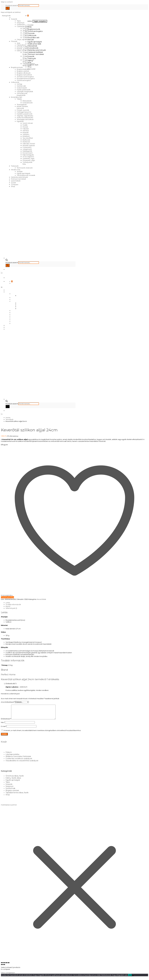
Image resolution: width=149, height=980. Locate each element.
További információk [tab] (13, 604)
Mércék (31, 40)
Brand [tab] (8, 606)
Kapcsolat (31, 69)
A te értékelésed (8, 702)
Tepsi (19, 21)
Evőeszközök (28, 103)
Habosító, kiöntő (29, 144)
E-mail (4, 729)
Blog (29, 67)
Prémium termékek (18, 179)
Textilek (20, 171)
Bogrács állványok (24, 73)
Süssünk (14, 19)
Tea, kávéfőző (28, 138)
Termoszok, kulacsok (25, 168)
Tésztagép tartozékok (25, 119)
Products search (12, 5)
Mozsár (25, 127)
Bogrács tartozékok (24, 75)
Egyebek (20, 121)
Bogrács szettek (23, 71)
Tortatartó (26, 32)
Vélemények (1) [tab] (11, 608)
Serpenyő (20, 23)
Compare (15, 185)
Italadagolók (27, 151)
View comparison (8, 975)
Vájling (30, 61)
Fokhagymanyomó (24, 112)
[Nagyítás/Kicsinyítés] (2, 965)
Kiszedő (26, 132)
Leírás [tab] (8, 603)
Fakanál (26, 129)
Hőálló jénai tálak (34, 44)
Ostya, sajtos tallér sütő (25, 39)
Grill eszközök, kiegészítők (22, 94)
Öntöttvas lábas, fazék (15, 779)
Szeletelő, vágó (28, 158)
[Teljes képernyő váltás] (4, 965)
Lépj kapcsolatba (12, 757)
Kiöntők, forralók (23, 47)
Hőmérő (26, 131)
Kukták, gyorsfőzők (24, 49)
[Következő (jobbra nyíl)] (4, 967)
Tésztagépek (22, 105)
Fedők (25, 125)
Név (3, 725)
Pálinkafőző (21, 45)
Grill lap (19, 84)
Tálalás (19, 99)
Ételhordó (26, 140)
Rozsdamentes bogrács (26, 78)
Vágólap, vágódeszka (25, 116)
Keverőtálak (41, 599)
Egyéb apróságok (24, 173)
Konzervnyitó (28, 153)
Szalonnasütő (22, 88)
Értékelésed (6, 722)
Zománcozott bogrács (25, 77)
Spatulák (26, 30)
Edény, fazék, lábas (24, 51)
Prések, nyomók (23, 110)
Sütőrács (26, 134)
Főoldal (30, 25)
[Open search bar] (7, 260)
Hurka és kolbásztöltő (25, 118)
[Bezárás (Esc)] (8, 965)
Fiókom (9, 755)
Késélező (26, 136)
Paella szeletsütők (24, 90)
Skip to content (7, 2)
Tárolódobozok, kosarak (26, 175)
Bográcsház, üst (23, 69)
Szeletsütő (21, 25)
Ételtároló (26, 142)
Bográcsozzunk (17, 67)
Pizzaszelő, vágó (29, 160)
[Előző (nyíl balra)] (2, 967)
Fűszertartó (27, 147)
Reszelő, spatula (29, 145)
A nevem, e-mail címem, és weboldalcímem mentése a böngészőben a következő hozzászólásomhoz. (42, 733)
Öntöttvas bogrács (24, 80)
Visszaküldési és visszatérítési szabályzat (22, 763)
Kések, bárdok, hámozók (22, 107)
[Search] (8, 8)
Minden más (16, 170)
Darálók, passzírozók (25, 114)
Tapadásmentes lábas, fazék (17, 795)
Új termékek (16, 181)
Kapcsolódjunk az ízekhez (11, 12)
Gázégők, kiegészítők (25, 92)
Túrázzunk (15, 166)
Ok (130, 978)
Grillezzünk (15, 82)
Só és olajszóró (28, 157)
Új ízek (13, 183)
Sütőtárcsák (21, 86)
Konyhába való (17, 97)
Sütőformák (27, 34)
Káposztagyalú (28, 155)
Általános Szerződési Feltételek (18, 759)
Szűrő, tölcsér (28, 123)
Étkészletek (27, 101)
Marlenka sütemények (19, 177)
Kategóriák (7, 16)
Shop (13, 186)
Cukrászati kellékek (24, 26)
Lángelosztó (27, 149)
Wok (19, 43)
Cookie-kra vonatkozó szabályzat (19, 761)
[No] (133, 978)
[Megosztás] (6, 965)
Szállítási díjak (33, 65)
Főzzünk (14, 41)
